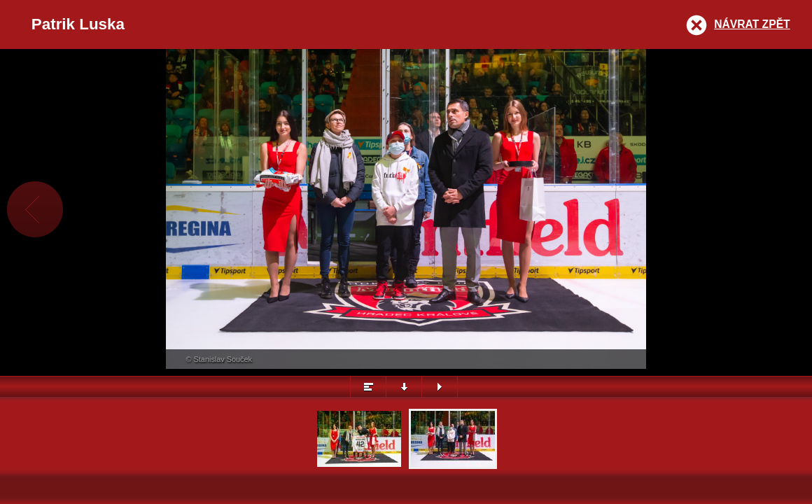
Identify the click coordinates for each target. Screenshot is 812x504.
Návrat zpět (752, 24)
